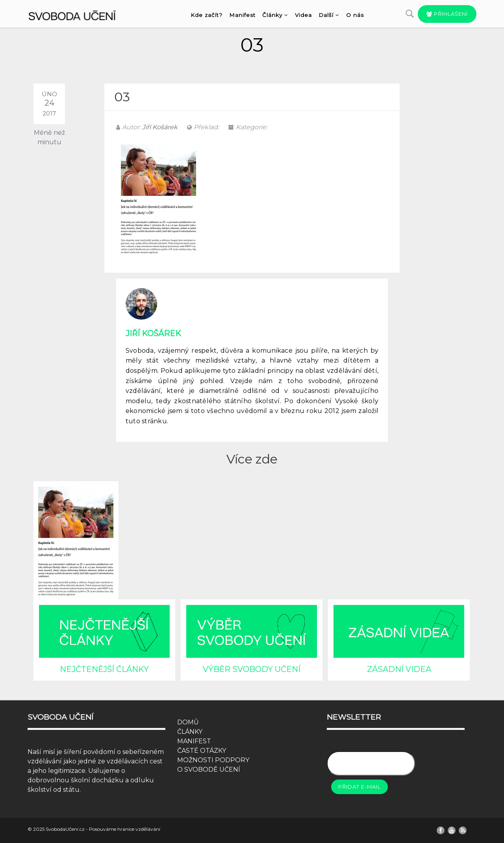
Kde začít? (207, 15)
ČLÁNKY (190, 732)
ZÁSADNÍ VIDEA (399, 669)
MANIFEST (194, 741)
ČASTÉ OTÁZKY (202, 751)
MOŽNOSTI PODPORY (213, 760)
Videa (303, 15)
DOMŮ (188, 722)
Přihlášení (447, 14)
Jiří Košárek (160, 127)
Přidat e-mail (359, 787)
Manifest (242, 15)
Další (329, 15)
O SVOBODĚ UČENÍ (209, 769)
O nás (355, 15)
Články (275, 15)
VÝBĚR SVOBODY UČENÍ (252, 669)
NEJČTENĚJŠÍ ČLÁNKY (104, 669)
